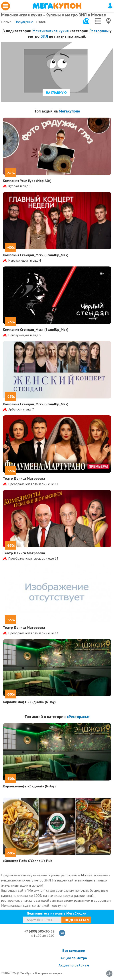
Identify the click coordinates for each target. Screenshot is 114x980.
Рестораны (99, 31)
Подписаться (77, 920)
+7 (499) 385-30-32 (39, 931)
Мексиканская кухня (50, 31)
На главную (56, 93)
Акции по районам (74, 965)
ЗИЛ (44, 36)
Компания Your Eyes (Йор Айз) (27, 181)
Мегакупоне (69, 111)
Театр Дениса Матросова (24, 478)
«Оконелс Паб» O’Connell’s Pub (28, 861)
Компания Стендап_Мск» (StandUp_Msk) (36, 255)
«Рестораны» (78, 717)
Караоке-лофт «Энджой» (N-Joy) (29, 702)
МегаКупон (57, 6)
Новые (6, 22)
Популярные (24, 22)
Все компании (74, 950)
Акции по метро (74, 958)
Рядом (41, 22)
